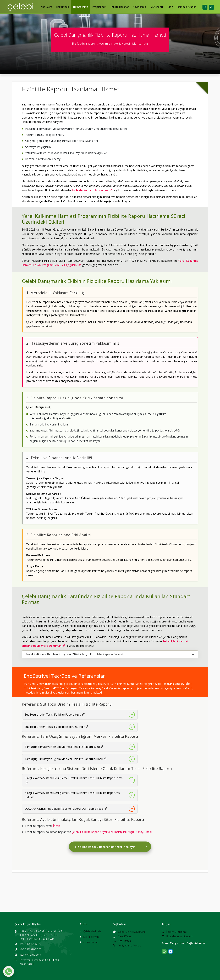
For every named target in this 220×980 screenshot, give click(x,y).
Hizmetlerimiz (81, 7)
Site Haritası (122, 941)
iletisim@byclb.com (30, 955)
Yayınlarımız (140, 7)
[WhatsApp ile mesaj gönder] (9, 971)
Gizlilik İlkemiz (91, 942)
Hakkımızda (63, 7)
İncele (57, 826)
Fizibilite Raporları (119, 7)
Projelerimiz (99, 7)
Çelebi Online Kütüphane (129, 932)
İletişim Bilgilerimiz (174, 932)
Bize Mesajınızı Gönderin (177, 936)
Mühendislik (157, 7)
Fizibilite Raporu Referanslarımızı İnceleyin (111, 847)
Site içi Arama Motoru (127, 946)
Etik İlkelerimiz (91, 937)
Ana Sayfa (46, 7)
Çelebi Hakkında (92, 931)
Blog (170, 7)
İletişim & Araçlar (186, 7)
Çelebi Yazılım (123, 936)
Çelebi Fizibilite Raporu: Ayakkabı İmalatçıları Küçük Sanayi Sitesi (112, 832)
